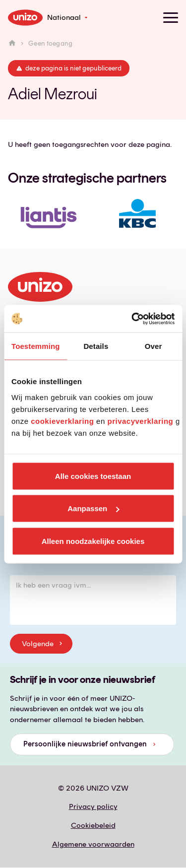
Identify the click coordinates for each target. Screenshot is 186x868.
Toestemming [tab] (36, 346)
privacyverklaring (140, 421)
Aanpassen (93, 508)
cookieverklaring (62, 421)
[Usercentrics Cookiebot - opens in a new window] (132, 319)
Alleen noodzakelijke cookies (93, 541)
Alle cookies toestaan (93, 476)
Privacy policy (93, 806)
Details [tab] (96, 346)
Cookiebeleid (93, 825)
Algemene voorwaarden (93, 844)
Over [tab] (154, 346)
